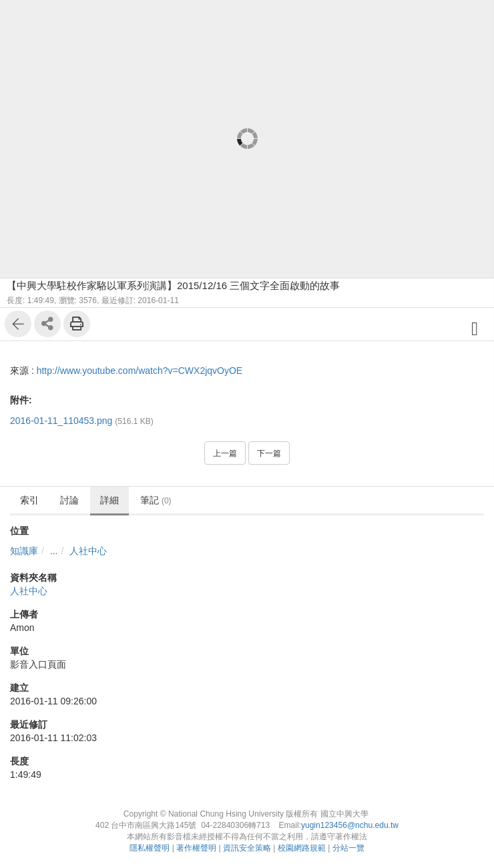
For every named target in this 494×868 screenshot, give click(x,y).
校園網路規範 (302, 848)
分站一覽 (348, 848)
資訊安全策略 (247, 848)
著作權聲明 (196, 848)
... (54, 551)
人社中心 (88, 551)
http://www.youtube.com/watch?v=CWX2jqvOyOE (140, 371)
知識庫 (24, 551)
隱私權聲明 (150, 848)
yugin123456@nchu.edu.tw (350, 825)
